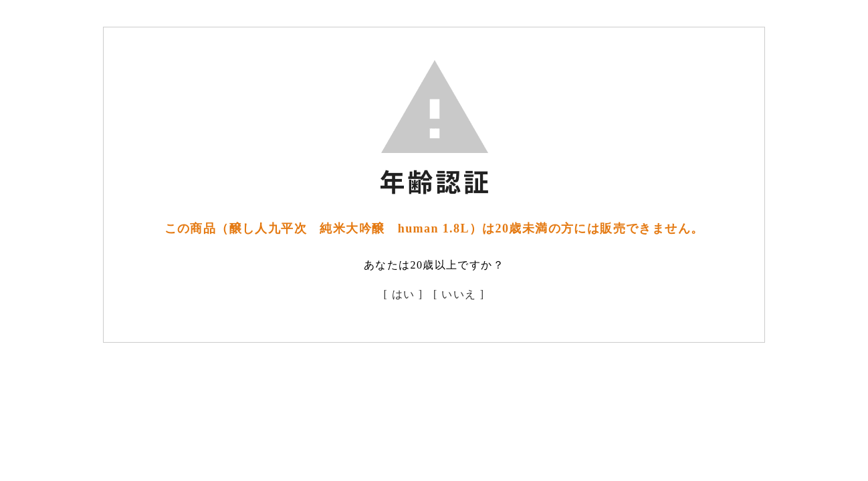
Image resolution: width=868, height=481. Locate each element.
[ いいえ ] (459, 294)
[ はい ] (404, 294)
